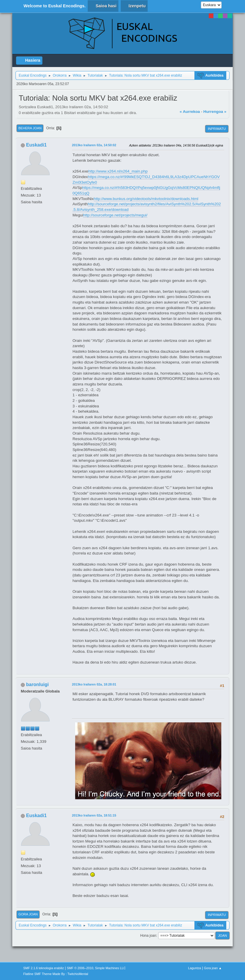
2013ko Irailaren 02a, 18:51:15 (94, 815)
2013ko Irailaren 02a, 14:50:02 (94, 145)
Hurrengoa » (215, 112)
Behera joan (30, 128)
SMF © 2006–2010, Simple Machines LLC (96, 968)
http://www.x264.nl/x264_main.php (118, 171)
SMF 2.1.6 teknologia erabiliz (44, 968)
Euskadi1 (36, 145)
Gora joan (28, 914)
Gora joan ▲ (213, 968)
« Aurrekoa (190, 112)
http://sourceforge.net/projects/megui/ (115, 215)
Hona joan (148, 936)
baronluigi (37, 684)
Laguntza (194, 968)
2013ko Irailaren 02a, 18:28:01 (94, 684)
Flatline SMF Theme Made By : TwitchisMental (56, 974)
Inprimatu (217, 129)
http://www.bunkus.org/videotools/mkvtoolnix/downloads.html (146, 199)
